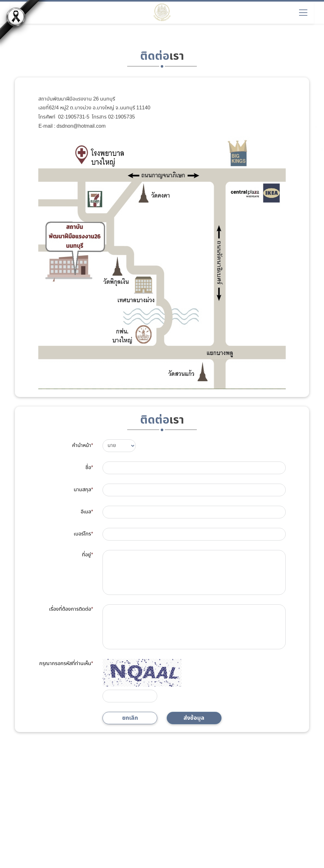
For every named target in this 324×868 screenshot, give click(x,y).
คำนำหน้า (83, 446)
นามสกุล (83, 490)
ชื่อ (89, 468)
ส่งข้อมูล (194, 718)
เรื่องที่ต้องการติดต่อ (71, 609)
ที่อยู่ (87, 555)
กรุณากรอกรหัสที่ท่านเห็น (66, 664)
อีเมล (87, 512)
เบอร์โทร (83, 534)
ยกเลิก (130, 718)
